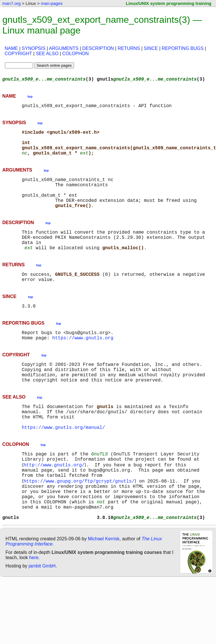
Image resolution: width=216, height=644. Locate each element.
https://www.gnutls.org (83, 363)
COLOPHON (75, 54)
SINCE (151, 48)
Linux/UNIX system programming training (169, 3)
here (34, 607)
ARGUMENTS (64, 48)
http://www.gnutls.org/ (55, 503)
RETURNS (129, 48)
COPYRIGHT (18, 54)
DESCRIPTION (98, 48)
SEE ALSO (47, 54)
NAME (11, 48)
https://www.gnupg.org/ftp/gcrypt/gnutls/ (80, 522)
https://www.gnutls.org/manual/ (63, 463)
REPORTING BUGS (183, 48)
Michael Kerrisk (104, 588)
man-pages (52, 3)
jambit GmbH (42, 616)
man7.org (11, 3)
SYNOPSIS (34, 48)
